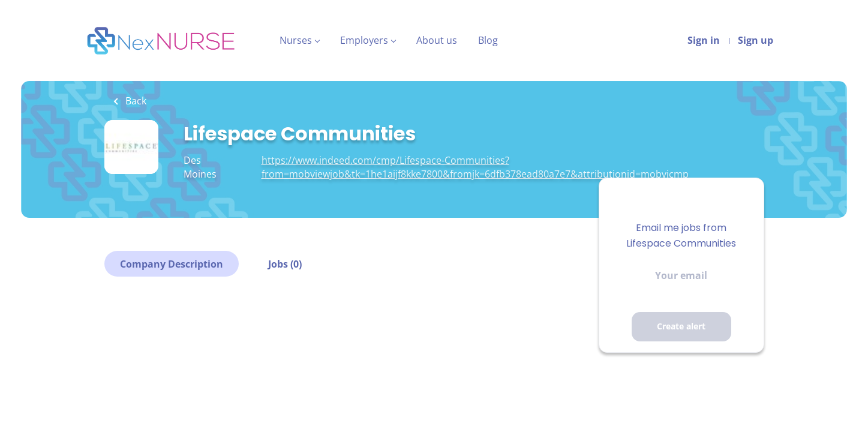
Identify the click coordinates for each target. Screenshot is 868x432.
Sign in (704, 40)
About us (437, 40)
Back (135, 101)
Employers (364, 40)
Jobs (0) (285, 264)
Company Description (172, 264)
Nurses (296, 40)
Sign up (756, 40)
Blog (488, 40)
